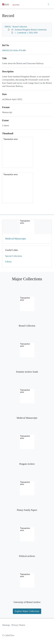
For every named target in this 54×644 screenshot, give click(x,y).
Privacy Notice (18, 625)
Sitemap (6, 625)
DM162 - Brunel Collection (16, 27)
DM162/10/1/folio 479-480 (14, 50)
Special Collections (14, 256)
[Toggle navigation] (49, 4)
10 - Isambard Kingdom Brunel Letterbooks (29, 30)
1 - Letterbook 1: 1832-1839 (26, 33)
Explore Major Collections (27, 611)
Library (8, 262)
